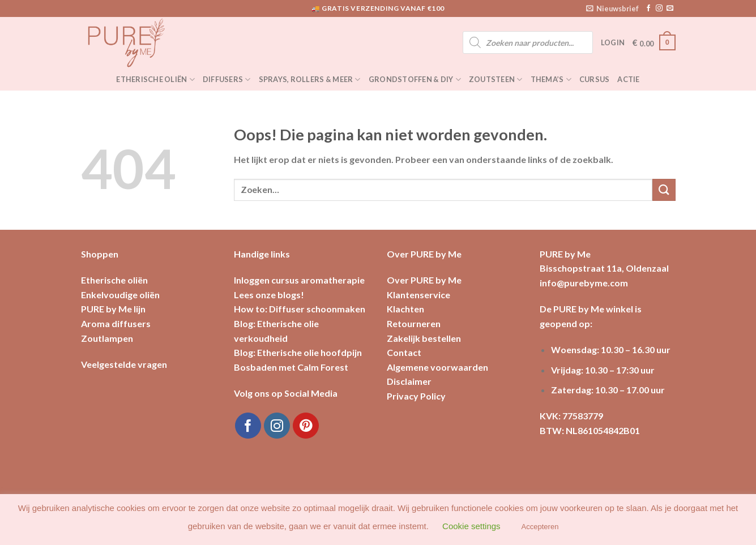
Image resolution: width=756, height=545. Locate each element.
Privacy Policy (416, 396)
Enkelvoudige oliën (120, 295)
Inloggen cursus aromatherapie (299, 280)
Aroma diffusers (116, 323)
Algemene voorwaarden (437, 367)
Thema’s (551, 80)
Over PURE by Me (424, 280)
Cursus (595, 79)
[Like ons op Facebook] (648, 8)
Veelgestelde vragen (124, 364)
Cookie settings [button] (471, 526)
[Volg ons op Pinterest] (306, 426)
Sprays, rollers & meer (310, 80)
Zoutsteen (496, 80)
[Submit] (664, 190)
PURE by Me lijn (113, 309)
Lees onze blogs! (269, 295)
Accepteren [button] (540, 527)
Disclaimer (409, 381)
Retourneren (414, 323)
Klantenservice (418, 295)
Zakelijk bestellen (424, 338)
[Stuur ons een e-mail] (670, 8)
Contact (404, 352)
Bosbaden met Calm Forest (291, 367)
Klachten (405, 309)
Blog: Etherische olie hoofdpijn (298, 352)
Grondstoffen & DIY (415, 80)
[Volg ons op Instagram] (659, 8)
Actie (628, 79)
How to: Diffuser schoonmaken (300, 309)
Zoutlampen (107, 338)
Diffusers (227, 80)
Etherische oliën (155, 80)
